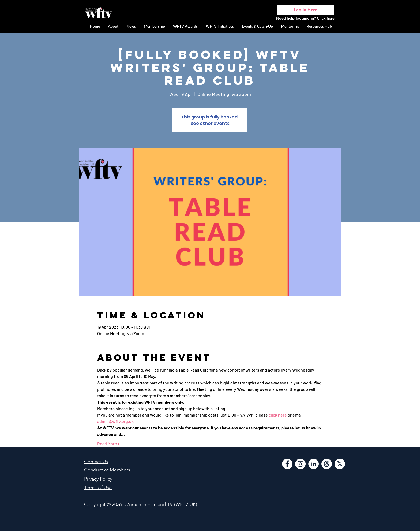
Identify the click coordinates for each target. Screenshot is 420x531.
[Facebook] (287, 464)
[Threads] (327, 464)
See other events (210, 123)
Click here (326, 18)
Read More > (109, 443)
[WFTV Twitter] (340, 464)
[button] (220, 26)
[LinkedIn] (314, 464)
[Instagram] (300, 464)
